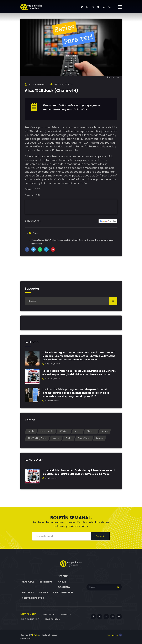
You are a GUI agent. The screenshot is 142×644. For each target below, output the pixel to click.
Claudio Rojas (39, 84)
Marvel (56, 438)
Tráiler (69, 438)
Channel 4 (91, 240)
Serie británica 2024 (40, 240)
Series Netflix (47, 431)
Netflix (31, 431)
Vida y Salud (49, 614)
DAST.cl (36, 635)
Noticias (28, 582)
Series (105, 431)
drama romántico (105, 240)
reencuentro (37, 244)
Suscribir (100, 536)
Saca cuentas (52, 619)
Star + (78, 431)
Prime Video (84, 438)
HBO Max (64, 431)
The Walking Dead (37, 438)
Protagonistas (33, 598)
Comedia (64, 587)
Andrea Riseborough (59, 240)
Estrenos (46, 582)
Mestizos (66, 614)
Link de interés (63, 593)
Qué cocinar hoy (30, 619)
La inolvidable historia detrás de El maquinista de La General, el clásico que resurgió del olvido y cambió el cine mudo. (79, 373)
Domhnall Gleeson (77, 240)
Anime (62, 582)
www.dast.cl (114, 635)
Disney (100, 438)
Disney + (91, 431)
